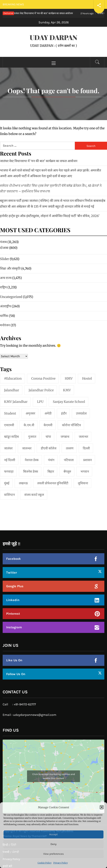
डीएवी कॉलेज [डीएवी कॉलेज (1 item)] (49, 448)
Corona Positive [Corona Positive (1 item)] (43, 378)
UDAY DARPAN (53, 37)
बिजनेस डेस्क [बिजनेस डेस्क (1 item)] (31, 471)
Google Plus (15, 586)
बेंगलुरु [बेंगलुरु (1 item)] (67, 471)
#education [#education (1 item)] (13, 378)
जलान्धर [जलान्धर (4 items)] (83, 437)
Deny (53, 844)
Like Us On (14, 660)
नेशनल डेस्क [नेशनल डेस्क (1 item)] (32, 460)
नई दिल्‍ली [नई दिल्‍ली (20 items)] (10, 460)
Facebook (14, 559)
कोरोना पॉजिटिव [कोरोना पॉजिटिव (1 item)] (71, 425)
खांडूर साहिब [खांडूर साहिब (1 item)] (11, 437)
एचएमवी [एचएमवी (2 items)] (9, 425)
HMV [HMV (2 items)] (69, 378)
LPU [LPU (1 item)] (40, 402)
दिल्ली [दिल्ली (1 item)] (86, 448)
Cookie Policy (45, 863)
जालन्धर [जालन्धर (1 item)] (27, 448)
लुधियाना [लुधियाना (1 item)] (83, 483)
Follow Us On (16, 674)
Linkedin (13, 600)
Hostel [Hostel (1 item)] (87, 378)
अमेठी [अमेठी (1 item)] (48, 413)
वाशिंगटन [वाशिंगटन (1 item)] (9, 495)
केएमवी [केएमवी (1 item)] (48, 425)
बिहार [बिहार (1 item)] (51, 471)
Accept (53, 834)
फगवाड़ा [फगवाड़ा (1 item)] (9, 471)
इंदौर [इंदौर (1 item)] (64, 413)
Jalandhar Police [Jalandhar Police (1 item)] (41, 390)
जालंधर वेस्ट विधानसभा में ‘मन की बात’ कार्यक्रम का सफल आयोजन (39, 161)
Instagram (14, 627)
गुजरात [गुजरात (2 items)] (32, 437)
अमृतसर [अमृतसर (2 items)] (30, 413)
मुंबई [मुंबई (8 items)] (7, 483)
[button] (102, 807)
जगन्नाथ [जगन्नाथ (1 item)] (65, 437)
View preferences (53, 854)
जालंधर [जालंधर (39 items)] (8, 448)
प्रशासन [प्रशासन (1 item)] (87, 460)
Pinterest (13, 614)
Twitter (12, 573)
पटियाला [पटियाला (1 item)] (69, 460)
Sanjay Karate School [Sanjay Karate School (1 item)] (69, 402)
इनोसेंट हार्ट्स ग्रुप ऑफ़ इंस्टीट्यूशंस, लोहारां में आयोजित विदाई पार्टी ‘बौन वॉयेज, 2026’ (50, 216)
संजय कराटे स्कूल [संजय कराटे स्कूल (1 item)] (34, 495)
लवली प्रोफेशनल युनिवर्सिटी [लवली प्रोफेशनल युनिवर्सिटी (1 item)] (53, 483)
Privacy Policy (61, 863)
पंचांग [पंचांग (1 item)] (51, 460)
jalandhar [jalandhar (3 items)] (12, 390)
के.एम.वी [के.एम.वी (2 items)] (29, 425)
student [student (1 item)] (10, 413)
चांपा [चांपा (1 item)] (48, 437)
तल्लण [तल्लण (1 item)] (70, 448)
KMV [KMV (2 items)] (67, 390)
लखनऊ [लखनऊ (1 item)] (23, 483)
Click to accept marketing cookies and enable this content (54, 776)
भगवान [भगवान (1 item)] (85, 471)
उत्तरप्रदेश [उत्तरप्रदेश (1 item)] (81, 413)
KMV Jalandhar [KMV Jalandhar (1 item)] (16, 402)
